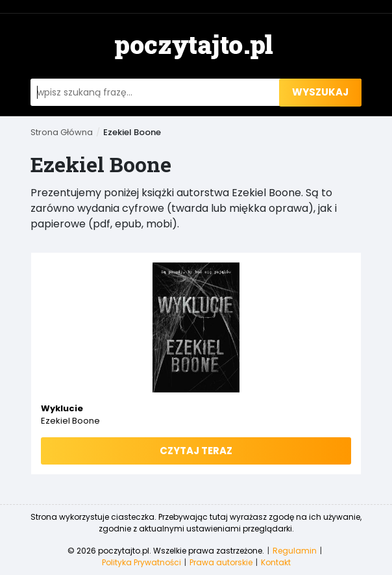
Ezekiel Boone (70, 421)
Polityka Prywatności (141, 562)
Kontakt (276, 562)
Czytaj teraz (196, 451)
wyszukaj (320, 92)
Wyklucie (62, 408)
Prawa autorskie (221, 562)
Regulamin (295, 551)
